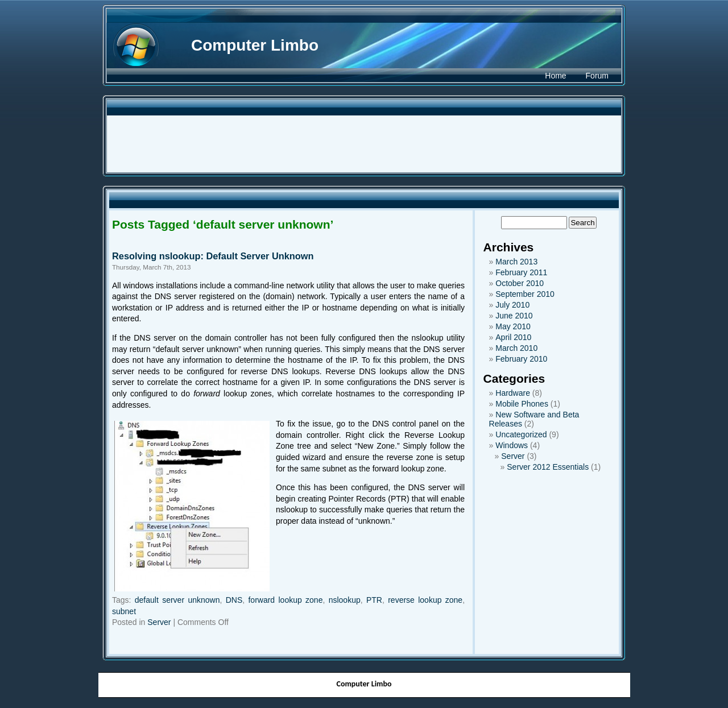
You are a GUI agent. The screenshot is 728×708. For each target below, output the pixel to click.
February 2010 (521, 359)
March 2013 (516, 262)
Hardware (513, 393)
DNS (234, 600)
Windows (512, 445)
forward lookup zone (285, 600)
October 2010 (520, 283)
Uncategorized (521, 434)
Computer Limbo (255, 45)
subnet (124, 611)
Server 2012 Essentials (548, 467)
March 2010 (516, 348)
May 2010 (513, 326)
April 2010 (513, 337)
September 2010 (525, 294)
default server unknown (177, 600)
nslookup (345, 600)
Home (555, 76)
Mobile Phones (522, 404)
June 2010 (514, 316)
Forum (597, 76)
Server (159, 622)
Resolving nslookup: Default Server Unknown (213, 256)
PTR (374, 600)
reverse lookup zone (425, 600)
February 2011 (521, 272)
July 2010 (512, 305)
